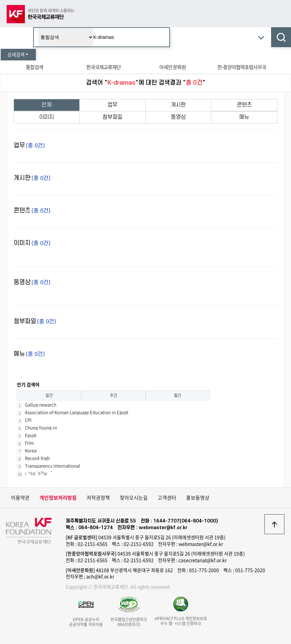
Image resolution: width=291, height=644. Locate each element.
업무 (112, 105)
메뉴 (244, 117)
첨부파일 (112, 117)
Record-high (37, 458)
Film (29, 443)
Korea (31, 450)
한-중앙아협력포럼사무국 (242, 67)
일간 (49, 395)
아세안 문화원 (173, 67)
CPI (28, 420)
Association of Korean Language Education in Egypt (77, 412)
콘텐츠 (244, 105)
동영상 (178, 117)
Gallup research (41, 404)
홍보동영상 (198, 498)
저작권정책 (98, 498)
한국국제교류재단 (104, 67)
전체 (46, 105)
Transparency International (52, 466)
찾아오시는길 (134, 498)
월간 (178, 395)
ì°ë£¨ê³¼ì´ (39, 473)
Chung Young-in (41, 427)
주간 (113, 395)
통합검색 (35, 67)
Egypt (31, 435)
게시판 (178, 105)
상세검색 (18, 54)
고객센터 (167, 498)
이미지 (47, 117)
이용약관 (20, 498)
